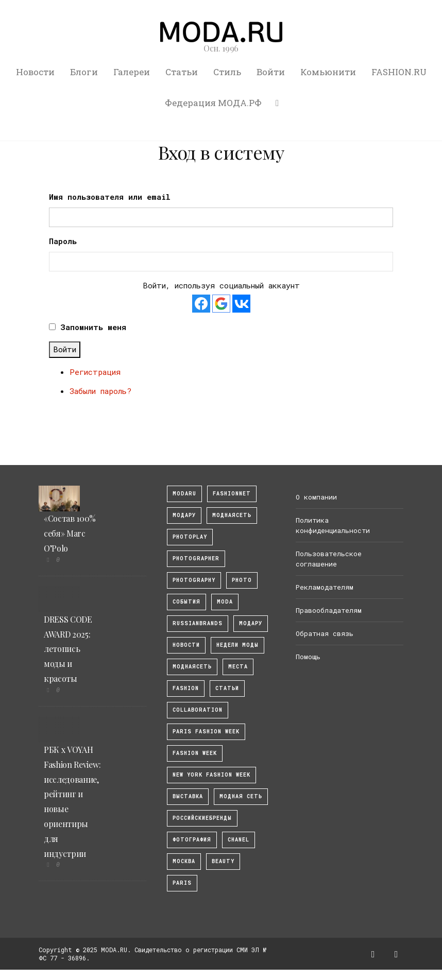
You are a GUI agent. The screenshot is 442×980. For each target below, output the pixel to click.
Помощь (308, 657)
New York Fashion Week (211, 775)
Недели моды (237, 645)
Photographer (196, 558)
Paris (182, 883)
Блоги (84, 72)
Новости (35, 72)
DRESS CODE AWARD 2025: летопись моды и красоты (68, 649)
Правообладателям (329, 610)
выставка (188, 796)
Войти (271, 72)
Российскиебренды (202, 818)
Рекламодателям (325, 587)
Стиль (227, 72)
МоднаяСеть (232, 515)
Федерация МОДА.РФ (213, 103)
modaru (184, 494)
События (186, 602)
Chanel (239, 840)
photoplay (190, 537)
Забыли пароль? (100, 391)
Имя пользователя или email (110, 197)
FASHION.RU (399, 72)
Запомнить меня (93, 327)
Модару (251, 623)
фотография (192, 840)
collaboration (198, 710)
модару (184, 515)
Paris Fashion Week (206, 732)
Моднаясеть (192, 667)
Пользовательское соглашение (329, 559)
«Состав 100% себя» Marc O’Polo (70, 533)
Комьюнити (328, 72)
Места (238, 667)
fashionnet (232, 494)
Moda (225, 602)
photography (194, 580)
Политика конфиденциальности (333, 525)
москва (184, 861)
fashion (186, 688)
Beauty (223, 861)
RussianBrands (198, 623)
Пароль (63, 241)
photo (242, 580)
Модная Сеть (241, 796)
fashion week (195, 753)
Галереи (132, 72)
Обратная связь (325, 633)
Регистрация (95, 372)
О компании (316, 497)
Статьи (182, 72)
